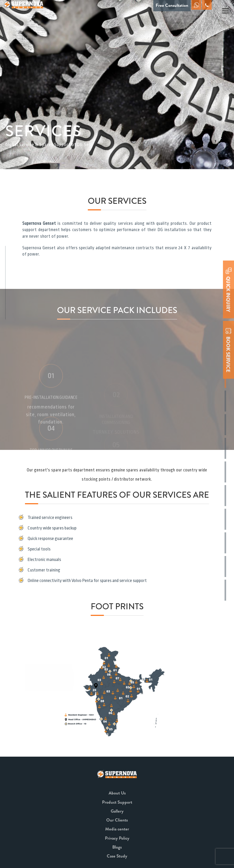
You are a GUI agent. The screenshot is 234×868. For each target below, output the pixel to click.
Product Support (117, 802)
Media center (117, 829)
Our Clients (117, 820)
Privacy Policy (117, 838)
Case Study (117, 856)
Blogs (117, 847)
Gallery (117, 811)
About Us (117, 793)
